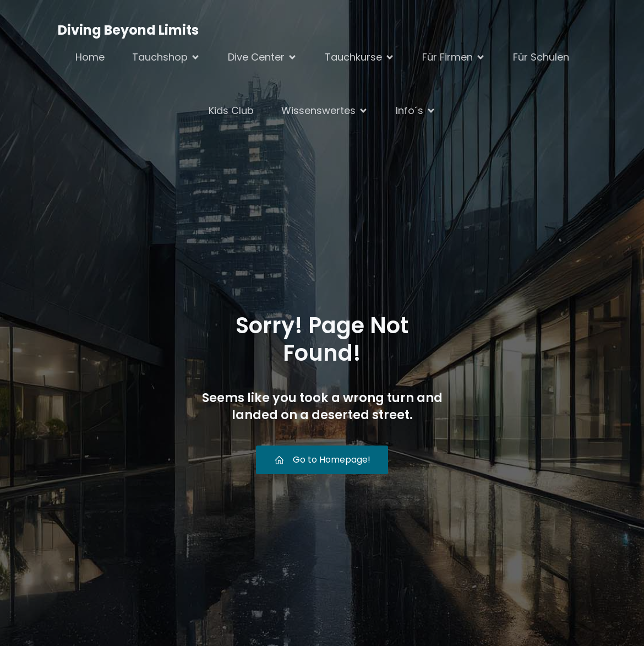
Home (90, 57)
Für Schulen (541, 57)
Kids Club (231, 110)
